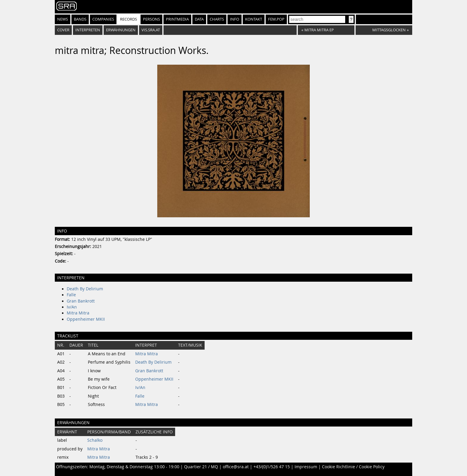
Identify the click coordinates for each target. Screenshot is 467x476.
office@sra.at (236, 467)
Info (235, 19)
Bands (80, 19)
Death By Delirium (85, 289)
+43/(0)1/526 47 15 (272, 467)
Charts (217, 19)
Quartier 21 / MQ (201, 467)
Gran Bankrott (81, 301)
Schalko (95, 440)
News (63, 19)
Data (199, 19)
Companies (103, 19)
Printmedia (177, 19)
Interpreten (88, 30)
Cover (63, 30)
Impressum (306, 467)
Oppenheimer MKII (86, 319)
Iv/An (72, 307)
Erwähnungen (121, 30)
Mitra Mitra (78, 313)
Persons (151, 19)
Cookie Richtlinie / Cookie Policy (353, 467)
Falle (71, 295)
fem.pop (276, 19)
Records (129, 19)
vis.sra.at (151, 30)
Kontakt (254, 19)
